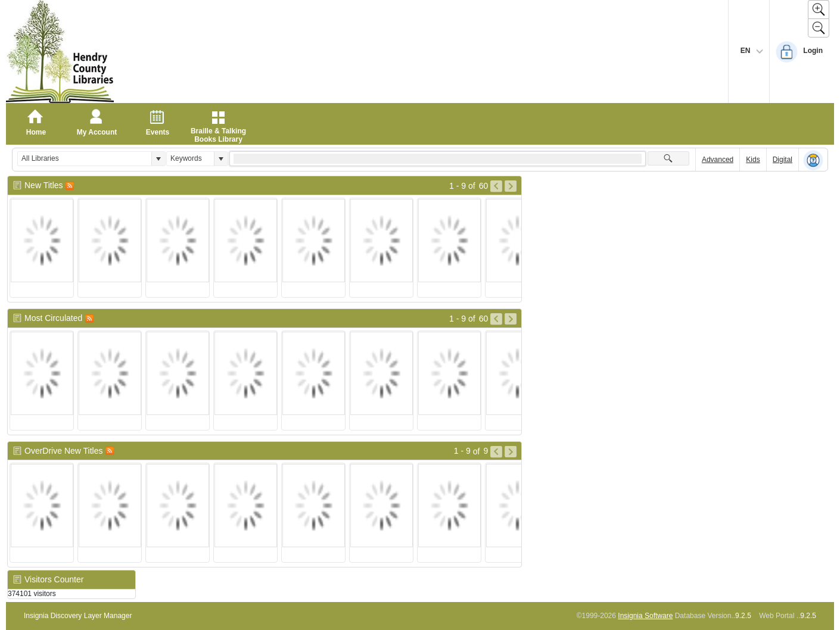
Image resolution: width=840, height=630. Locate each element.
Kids (753, 160)
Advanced (718, 160)
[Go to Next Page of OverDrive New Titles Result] (511, 452)
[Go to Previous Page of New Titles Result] (496, 186)
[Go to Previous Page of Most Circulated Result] (496, 319)
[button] (158, 159)
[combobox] (85, 159)
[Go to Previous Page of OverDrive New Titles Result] (496, 452)
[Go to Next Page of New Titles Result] (511, 186)
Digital (783, 160)
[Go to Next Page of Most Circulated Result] (511, 319)
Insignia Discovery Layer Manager (78, 616)
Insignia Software (645, 616)
